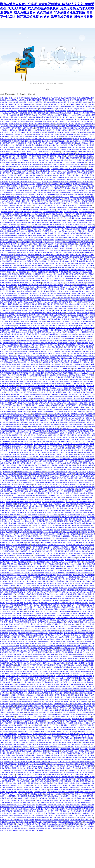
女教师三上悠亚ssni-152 (71, 538)
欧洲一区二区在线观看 (9, 429)
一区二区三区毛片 (45, 536)
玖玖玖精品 (20, 336)
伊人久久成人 (81, 265)
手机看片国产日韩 (84, 721)
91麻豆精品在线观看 (72, 165)
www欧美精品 (71, 313)
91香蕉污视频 (87, 446)
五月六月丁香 (37, 354)
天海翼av (36, 347)
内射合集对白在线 (6, 740)
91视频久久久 (90, 334)
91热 (67, 141)
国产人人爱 (37, 485)
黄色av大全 (35, 727)
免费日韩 (19, 665)
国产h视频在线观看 (75, 233)
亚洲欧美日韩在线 (15, 147)
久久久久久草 (48, 470)
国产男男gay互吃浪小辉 (67, 268)
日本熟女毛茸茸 (75, 702)
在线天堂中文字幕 (61, 386)
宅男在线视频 (12, 659)
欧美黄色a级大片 (73, 190)
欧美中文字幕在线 (25, 381)
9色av (62, 283)
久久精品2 (21, 356)
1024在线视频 (83, 197)
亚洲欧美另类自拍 (74, 646)
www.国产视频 (19, 119)
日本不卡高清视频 (53, 149)
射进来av (19, 588)
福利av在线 (43, 510)
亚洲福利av (19, 820)
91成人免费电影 (20, 495)
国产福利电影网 (88, 467)
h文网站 (40, 592)
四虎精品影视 (82, 227)
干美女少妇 (69, 253)
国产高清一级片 (21, 199)
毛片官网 (69, 225)
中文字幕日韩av (61, 500)
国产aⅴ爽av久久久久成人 (83, 547)
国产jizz (76, 109)
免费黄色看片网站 (46, 742)
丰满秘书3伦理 (35, 422)
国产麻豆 (3, 220)
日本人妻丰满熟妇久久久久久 (50, 727)
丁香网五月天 (15, 122)
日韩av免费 (33, 798)
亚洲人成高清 (88, 214)
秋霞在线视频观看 (88, 328)
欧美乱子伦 (76, 742)
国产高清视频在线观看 (87, 212)
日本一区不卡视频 (47, 315)
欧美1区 (34, 195)
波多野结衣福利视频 (73, 596)
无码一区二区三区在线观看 (83, 583)
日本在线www (9, 145)
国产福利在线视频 (74, 319)
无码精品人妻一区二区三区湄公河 (19, 203)
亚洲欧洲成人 (70, 571)
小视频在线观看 (8, 117)
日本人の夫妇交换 (50, 207)
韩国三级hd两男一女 (43, 216)
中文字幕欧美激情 (12, 525)
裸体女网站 (4, 281)
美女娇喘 (55, 270)
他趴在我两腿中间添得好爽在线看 (55, 102)
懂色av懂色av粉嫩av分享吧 (75, 764)
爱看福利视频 (7, 732)
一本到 (80, 497)
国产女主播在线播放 (59, 182)
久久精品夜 (50, 386)
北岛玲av (49, 760)
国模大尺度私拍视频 (33, 762)
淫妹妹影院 (37, 343)
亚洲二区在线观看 (18, 274)
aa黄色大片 (72, 343)
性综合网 (28, 682)
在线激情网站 (59, 229)
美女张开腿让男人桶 (42, 476)
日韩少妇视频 (70, 573)
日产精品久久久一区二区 (56, 805)
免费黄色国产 (65, 684)
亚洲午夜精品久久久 (41, 339)
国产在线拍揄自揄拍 (88, 534)
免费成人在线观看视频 (77, 220)
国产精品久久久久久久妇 (44, 250)
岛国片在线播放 (82, 343)
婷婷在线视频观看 (75, 523)
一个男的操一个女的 (83, 573)
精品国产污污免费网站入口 (23, 347)
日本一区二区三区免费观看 (52, 381)
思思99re (87, 362)
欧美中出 (77, 364)
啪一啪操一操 (89, 130)
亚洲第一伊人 (12, 107)
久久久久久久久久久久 (82, 180)
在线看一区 (63, 433)
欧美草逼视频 (22, 796)
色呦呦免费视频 (43, 390)
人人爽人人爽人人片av (42, 444)
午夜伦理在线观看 (51, 598)
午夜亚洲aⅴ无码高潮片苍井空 (14, 435)
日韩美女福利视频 (20, 255)
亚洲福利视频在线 (48, 416)
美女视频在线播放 (83, 439)
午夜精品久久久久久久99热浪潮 (30, 225)
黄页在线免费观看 (78, 719)
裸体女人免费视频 (39, 433)
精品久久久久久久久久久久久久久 (36, 336)
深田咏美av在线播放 (41, 491)
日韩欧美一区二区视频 (31, 482)
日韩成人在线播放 (72, 323)
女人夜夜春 (7, 165)
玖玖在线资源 (32, 818)
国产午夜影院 (34, 659)
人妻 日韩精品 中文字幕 (45, 319)
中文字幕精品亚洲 (86, 139)
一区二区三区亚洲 (75, 467)
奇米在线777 (20, 384)
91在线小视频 (55, 152)
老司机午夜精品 (86, 800)
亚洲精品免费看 (58, 513)
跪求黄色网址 (7, 457)
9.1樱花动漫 (8, 302)
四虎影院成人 (45, 422)
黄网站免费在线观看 (25, 235)
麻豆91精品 (75, 540)
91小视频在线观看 (60, 173)
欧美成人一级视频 (61, 319)
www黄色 (60, 489)
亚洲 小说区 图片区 (46, 285)
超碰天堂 (53, 233)
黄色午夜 (72, 154)
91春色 (74, 334)
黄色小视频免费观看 (73, 278)
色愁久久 (83, 257)
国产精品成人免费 (6, 721)
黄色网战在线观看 (24, 536)
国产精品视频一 (77, 562)
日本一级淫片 (27, 674)
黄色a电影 (39, 506)
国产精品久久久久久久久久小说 (53, 332)
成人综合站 (78, 274)
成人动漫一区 (31, 463)
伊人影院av (22, 800)
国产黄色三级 (34, 566)
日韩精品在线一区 (44, 811)
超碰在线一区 (61, 180)
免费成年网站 (15, 227)
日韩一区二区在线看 (47, 659)
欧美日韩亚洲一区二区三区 (15, 167)
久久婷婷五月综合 (6, 210)
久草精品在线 (83, 128)
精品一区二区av (27, 311)
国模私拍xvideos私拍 (54, 689)
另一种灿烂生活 (39, 607)
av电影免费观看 (19, 598)
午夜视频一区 (5, 687)
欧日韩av (58, 132)
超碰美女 (65, 220)
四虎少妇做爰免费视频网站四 (33, 532)
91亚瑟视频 (25, 467)
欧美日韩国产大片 (48, 571)
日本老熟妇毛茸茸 (52, 588)
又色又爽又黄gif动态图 (84, 770)
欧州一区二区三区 (31, 377)
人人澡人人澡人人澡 (53, 437)
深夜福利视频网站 (79, 300)
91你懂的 (70, 180)
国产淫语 (85, 104)
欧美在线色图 (90, 199)
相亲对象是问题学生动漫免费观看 (32, 122)
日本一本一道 (46, 349)
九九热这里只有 (88, 609)
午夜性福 (21, 149)
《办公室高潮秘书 (35, 156)
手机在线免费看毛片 (8, 336)
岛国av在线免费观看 (17, 137)
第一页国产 (65, 555)
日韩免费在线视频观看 (14, 506)
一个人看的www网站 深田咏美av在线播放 (35, 394)
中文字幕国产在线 (31, 143)
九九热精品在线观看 (19, 500)
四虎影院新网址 (33, 107)
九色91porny (63, 588)
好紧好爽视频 (64, 680)
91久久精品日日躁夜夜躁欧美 (27, 270)
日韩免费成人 (49, 635)
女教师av (87, 291)
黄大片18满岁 (85, 289)
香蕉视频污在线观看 (75, 102)
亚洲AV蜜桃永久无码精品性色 (28, 285)
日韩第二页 (5, 691)
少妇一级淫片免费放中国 (37, 220)
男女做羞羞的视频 (25, 130)
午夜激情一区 (70, 175)
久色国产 (67, 379)
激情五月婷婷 (17, 620)
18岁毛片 (87, 667)
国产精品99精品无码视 (58, 190)
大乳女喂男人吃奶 (80, 285)
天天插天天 (13, 356)
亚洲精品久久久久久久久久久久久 (37, 356)
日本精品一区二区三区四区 (85, 268)
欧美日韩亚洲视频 (45, 192)
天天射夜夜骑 (12, 111)
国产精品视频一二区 (46, 160)
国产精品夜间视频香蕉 (76, 195)
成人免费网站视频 (86, 676)
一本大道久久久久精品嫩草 (9, 113)
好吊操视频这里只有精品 (59, 424)
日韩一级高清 (84, 734)
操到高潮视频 (5, 171)
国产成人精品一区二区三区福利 (68, 403)
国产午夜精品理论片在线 (36, 199)
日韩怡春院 (54, 637)
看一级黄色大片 (89, 706)
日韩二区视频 (56, 238)
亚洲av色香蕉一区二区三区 (84, 137)
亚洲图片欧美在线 (49, 296)
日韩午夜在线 (75, 534)
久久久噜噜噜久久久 (73, 126)
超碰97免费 (48, 815)
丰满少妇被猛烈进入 (48, 474)
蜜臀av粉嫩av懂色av (43, 420)
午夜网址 (78, 818)
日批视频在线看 (6, 274)
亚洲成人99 (55, 137)
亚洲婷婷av (13, 240)
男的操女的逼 (84, 186)
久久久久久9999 (36, 629)
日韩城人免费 (25, 571)
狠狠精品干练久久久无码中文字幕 (14, 390)
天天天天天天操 (26, 437)
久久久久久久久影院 (51, 302)
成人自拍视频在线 (43, 540)
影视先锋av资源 (41, 246)
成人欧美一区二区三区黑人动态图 (41, 293)
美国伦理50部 (30, 807)
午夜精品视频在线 (54, 334)
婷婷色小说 (30, 162)
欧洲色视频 (39, 102)
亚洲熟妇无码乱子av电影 (46, 407)
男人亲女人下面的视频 (54, 579)
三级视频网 (40, 815)
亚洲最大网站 (5, 508)
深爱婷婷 (47, 424)
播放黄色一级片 (48, 240)
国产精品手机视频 (7, 119)
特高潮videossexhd (32, 137)
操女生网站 (44, 328)
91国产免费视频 (77, 528)
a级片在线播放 (80, 263)
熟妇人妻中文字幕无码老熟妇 (40, 622)
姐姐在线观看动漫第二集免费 (40, 169)
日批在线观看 (5, 265)
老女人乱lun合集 (89, 107)
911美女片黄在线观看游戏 (84, 122)
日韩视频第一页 (40, 104)
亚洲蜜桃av (40, 807)
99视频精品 (32, 691)
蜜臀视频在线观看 (61, 341)
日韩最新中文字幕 (76, 435)
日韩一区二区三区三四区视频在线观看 (79, 158)
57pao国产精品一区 (61, 289)
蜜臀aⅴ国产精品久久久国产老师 (36, 291)
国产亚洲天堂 (14, 704)
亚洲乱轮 (54, 422)
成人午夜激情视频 (48, 577)
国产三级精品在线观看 (21, 461)
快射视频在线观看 (61, 472)
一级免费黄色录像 (57, 216)
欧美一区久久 (70, 246)
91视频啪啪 (24, 109)
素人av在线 (54, 476)
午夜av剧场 (5, 742)
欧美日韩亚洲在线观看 (11, 474)
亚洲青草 (70, 474)
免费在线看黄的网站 (56, 366)
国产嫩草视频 (12, 257)
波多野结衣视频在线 (16, 476)
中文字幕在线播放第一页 (37, 111)
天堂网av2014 (35, 646)
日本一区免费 (51, 317)
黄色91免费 (11, 798)
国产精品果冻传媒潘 (19, 375)
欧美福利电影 (5, 577)
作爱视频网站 (34, 210)
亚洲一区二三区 (56, 300)
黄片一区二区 (7, 753)
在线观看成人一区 (54, 798)
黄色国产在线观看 (58, 141)
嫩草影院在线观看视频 (11, 422)
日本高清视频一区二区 (11, 749)
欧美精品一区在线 (47, 289)
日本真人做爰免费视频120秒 (57, 431)
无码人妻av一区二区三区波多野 (38, 154)
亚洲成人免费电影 (57, 420)
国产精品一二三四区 (28, 184)
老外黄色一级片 (27, 207)
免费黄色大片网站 (70, 293)
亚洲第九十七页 (6, 618)
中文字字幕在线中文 (37, 725)
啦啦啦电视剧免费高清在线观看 (40, 117)
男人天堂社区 (40, 455)
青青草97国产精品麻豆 (39, 545)
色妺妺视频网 (15, 437)
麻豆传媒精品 (77, 336)
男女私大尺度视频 (48, 167)
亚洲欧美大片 (20, 601)
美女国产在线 (67, 259)
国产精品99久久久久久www (60, 261)
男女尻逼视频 (30, 405)
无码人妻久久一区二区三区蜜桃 (83, 306)
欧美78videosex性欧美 (49, 274)
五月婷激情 (87, 394)
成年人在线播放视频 (43, 308)
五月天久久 (65, 736)
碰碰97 (50, 513)
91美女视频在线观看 (39, 431)
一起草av (75, 302)
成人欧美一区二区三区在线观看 (54, 265)
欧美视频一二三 (32, 633)
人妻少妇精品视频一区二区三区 (65, 315)
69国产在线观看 (48, 244)
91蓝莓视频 (20, 695)
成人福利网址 (51, 813)
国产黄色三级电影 (74, 177)
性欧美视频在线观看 (17, 420)
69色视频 (57, 409)
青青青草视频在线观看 (27, 418)
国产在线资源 (75, 495)
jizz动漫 (37, 238)
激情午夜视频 (83, 463)
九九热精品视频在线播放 (70, 257)
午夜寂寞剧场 (84, 444)
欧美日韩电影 (62, 375)
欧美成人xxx (20, 470)
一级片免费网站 (11, 465)
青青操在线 (13, 401)
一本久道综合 (5, 227)
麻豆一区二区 (58, 311)
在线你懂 (36, 132)
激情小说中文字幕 (83, 313)
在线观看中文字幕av (19, 250)
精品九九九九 (30, 695)
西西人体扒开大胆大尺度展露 (25, 216)
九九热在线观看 (76, 564)
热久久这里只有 (11, 792)
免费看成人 (7, 143)
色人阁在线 (85, 240)
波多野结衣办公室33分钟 (23, 212)
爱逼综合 (68, 803)
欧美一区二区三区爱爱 (85, 349)
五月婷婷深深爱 (16, 674)
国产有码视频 (24, 424)
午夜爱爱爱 (22, 633)
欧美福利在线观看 (40, 631)
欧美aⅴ (52, 693)
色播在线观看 (71, 590)
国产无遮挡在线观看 (56, 162)
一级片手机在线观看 (16, 205)
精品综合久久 (65, 613)
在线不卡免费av (50, 321)
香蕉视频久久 (12, 175)
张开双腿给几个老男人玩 (76, 182)
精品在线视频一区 (68, 147)
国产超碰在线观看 (11, 637)
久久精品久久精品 (87, 304)
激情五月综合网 (65, 298)
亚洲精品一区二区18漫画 (33, 470)
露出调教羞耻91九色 (31, 790)
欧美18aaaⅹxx (49, 242)
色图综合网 (14, 381)
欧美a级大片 (50, 708)
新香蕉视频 (56, 536)
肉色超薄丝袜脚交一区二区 (59, 154)
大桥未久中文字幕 (46, 697)
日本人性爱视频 (24, 304)
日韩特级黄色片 (25, 525)
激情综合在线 (11, 162)
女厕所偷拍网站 (60, 111)
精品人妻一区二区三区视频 (75, 510)
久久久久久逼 (84, 536)
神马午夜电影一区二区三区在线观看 (68, 328)
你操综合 (75, 536)
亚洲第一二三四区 (87, 156)
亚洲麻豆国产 (81, 455)
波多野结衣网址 (74, 755)
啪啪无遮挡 (11, 482)
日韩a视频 (91, 227)
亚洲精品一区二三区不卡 (20, 186)
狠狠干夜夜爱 (60, 175)
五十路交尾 (9, 654)
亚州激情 (91, 532)
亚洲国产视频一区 (12, 676)
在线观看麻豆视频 (52, 433)
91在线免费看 (21, 162)
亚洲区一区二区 (78, 259)
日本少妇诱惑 (74, 117)
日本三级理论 (84, 134)
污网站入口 (33, 272)
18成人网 (73, 439)
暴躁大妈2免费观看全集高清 (17, 828)
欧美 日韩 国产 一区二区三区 (10, 132)
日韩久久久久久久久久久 (51, 283)
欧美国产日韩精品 (51, 706)
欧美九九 (76, 139)
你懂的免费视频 (52, 624)
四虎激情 (41, 257)
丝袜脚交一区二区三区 (84, 687)
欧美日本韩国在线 (52, 128)
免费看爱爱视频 (67, 139)
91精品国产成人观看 (63, 534)
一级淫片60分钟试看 (73, 156)
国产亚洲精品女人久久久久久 (54, 253)
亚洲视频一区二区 (62, 519)
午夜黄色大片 (42, 195)
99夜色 (5, 147)
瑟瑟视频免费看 (22, 156)
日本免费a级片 (67, 381)
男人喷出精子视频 (27, 339)
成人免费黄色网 (75, 296)
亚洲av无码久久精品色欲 (67, 422)
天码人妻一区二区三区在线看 (35, 429)
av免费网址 (55, 562)
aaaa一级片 (64, 149)
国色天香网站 (58, 285)
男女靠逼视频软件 (49, 379)
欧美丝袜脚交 (15, 729)
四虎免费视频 (63, 195)
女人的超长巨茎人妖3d (8, 586)
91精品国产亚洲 (49, 186)
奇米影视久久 (41, 180)
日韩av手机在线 (49, 768)
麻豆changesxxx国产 (10, 558)
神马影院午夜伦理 (18, 141)
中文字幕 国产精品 (77, 706)
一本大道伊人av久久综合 (81, 113)
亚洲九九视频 (46, 757)
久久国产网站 (65, 485)
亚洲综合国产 (17, 446)
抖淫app (12, 742)
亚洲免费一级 (36, 571)
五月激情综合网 (41, 805)
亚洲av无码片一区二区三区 (65, 124)
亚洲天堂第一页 (14, 109)
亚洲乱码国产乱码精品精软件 (84, 738)
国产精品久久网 (54, 491)
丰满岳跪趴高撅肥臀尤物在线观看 (71, 192)
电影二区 (36, 188)
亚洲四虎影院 (45, 238)
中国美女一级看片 (7, 212)
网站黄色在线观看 (55, 564)
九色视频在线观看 (65, 272)
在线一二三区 (22, 575)
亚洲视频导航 (9, 328)
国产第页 (19, 609)
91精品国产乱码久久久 (42, 177)
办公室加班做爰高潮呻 (54, 397)
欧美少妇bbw (36, 171)
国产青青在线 (43, 523)
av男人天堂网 (84, 390)
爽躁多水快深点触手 (80, 369)
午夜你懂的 (75, 768)
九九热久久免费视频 (83, 476)
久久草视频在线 (41, 695)
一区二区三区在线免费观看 (65, 218)
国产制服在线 (82, 427)
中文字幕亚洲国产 (70, 405)
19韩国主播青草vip (36, 424)
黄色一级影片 (5, 702)
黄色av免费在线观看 (47, 457)
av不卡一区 (13, 648)
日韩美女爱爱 (54, 674)
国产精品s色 (13, 510)
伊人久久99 (27, 399)
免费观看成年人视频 (78, 457)
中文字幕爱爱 (17, 669)
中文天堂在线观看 (48, 500)
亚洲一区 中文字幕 (84, 401)
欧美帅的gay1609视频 (54, 220)
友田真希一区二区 (66, 656)
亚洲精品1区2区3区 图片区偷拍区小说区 (64, 478)
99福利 (63, 586)
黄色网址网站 (14, 281)
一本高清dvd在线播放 (10, 296)
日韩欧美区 (20, 779)
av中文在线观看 (77, 379)
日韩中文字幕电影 (21, 480)
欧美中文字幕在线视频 (87, 366)
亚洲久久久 (82, 281)
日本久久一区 (34, 714)
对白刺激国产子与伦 (39, 414)
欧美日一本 (79, 794)
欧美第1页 (35, 536)
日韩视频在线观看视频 (68, 143)
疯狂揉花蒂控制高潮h (49, 156)
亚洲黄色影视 (52, 195)
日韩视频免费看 (49, 506)
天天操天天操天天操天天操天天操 (43, 525)
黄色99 (8, 693)
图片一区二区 (38, 207)
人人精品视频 (36, 551)
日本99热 (66, 115)
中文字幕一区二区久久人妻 (73, 543)
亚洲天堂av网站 (61, 392)
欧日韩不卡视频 (35, 373)
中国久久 (29, 283)
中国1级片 (69, 248)
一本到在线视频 (76, 115)
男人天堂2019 (11, 532)
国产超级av (91, 427)
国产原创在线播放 (62, 296)
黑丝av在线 (4, 124)
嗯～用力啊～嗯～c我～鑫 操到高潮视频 (14, 158)
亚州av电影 (32, 564)
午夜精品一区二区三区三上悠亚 (73, 130)
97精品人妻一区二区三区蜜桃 (17, 397)
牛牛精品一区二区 (36, 379)
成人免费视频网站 (40, 235)
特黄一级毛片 (51, 654)
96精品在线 (75, 749)
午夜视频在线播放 (63, 439)
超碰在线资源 (66, 334)
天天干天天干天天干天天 (85, 373)
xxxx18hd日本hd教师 (58, 622)
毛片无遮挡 (59, 549)
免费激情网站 (88, 250)
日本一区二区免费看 (11, 450)
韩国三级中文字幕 (66, 184)
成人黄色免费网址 (52, 607)
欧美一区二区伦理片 (34, 500)
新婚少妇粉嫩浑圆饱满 (11, 343)
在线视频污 (58, 115)
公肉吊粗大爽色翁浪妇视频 (36, 568)
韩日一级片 (33, 504)
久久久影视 (49, 435)
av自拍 (67, 197)
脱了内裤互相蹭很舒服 (30, 160)
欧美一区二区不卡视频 (65, 109)
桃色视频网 (87, 704)
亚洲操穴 (13, 515)
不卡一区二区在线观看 (21, 169)
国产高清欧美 (73, 347)
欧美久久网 (54, 326)
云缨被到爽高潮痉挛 (21, 723)
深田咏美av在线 (49, 124)
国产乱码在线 (65, 515)
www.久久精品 (54, 603)
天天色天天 (55, 811)
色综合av (31, 102)
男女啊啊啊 (83, 532)
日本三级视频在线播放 (27, 560)
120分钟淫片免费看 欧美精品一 (17, 298)
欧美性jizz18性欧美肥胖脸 (18, 102)
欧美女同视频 (63, 270)
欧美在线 (75, 635)
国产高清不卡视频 (11, 149)
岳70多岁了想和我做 (74, 753)
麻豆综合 (57, 530)
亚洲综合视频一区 (82, 375)
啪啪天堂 (3, 830)
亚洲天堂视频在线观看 (84, 566)
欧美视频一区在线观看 (66, 792)
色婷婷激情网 (22, 489)
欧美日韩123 (29, 497)
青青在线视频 (58, 293)
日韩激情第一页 (62, 207)
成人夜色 (32, 528)
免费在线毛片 (85, 495)
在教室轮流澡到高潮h (76, 708)
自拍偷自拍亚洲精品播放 (62, 351)
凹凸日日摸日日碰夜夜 (66, 274)
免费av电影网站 (38, 399)
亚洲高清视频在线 (20, 568)
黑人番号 (10, 216)
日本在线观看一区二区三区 (22, 369)
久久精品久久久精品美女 (50, 485)
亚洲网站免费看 (43, 113)
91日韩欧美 (73, 682)
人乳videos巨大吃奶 (75, 394)
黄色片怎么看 (7, 311)
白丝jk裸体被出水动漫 (63, 768)
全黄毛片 (33, 306)
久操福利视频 (22, 111)
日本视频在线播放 (58, 828)
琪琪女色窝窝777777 (19, 768)
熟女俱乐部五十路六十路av (62, 442)
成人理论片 (39, 119)
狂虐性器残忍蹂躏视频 (77, 270)
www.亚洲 (60, 379)
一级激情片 (75, 549)
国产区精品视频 (16, 171)
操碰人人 (7, 635)
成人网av (72, 609)
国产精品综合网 (48, 229)
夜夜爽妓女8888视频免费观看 (25, 248)
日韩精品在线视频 (77, 420)
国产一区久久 (50, 122)
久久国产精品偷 (22, 287)
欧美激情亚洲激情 (58, 502)
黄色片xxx (58, 242)
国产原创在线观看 (86, 549)
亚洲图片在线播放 (15, 124)
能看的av (76, 757)
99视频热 (31, 575)
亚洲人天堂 (38, 205)
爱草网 (75, 463)
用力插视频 (7, 128)
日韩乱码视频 (46, 590)
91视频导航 (34, 519)
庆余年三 (14, 813)
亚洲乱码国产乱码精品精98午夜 (15, 259)
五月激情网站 (45, 330)
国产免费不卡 (87, 641)
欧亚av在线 (30, 800)
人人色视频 (83, 796)
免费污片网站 (25, 227)
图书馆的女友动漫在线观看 (39, 676)
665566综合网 (13, 684)
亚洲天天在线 (56, 171)
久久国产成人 (48, 278)
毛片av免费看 (14, 321)
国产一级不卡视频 (50, 663)
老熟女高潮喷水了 (38, 242)
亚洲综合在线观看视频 (77, 167)
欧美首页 (21, 523)
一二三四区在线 (69, 489)
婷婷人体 (86, 102)
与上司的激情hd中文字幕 (67, 373)
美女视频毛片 (87, 233)
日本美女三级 (86, 433)
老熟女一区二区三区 (38, 197)
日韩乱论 (20, 431)
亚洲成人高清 (34, 360)
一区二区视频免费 (46, 605)
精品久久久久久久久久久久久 (26, 319)
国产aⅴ (42, 435)
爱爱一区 (82, 339)
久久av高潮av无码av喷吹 (58, 339)
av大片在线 (26, 446)
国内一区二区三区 (82, 601)
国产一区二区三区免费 (33, 141)
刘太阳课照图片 (73, 725)
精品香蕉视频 (58, 521)
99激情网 (75, 437)
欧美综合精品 (33, 723)
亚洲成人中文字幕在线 (21, 373)
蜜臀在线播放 (41, 418)
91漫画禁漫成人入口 (71, 276)
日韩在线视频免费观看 (28, 540)
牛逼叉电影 (90, 442)
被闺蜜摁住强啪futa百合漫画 (10, 214)
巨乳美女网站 (81, 422)
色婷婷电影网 (9, 495)
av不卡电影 (50, 472)
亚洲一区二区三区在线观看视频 (75, 633)
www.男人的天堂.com (33, 384)
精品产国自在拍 (22, 223)
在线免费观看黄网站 (22, 328)
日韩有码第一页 (59, 596)
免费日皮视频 (51, 180)
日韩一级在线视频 (49, 777)
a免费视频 (68, 216)
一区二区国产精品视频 (53, 257)
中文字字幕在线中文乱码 (40, 326)
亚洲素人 (60, 384)
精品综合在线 (14, 379)
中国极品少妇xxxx (42, 772)
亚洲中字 (9, 169)
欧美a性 (42, 109)
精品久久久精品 (73, 308)
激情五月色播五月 (64, 414)
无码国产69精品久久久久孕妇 (48, 427)
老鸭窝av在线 (30, 579)
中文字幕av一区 (11, 104)
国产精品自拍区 (55, 751)
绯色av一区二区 (43, 515)
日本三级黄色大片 (42, 162)
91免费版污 (64, 523)
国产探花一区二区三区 (15, 414)
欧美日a (63, 448)
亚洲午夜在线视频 (67, 727)
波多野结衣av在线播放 (84, 152)
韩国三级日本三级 (54, 723)
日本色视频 (4, 109)
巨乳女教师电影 (63, 783)
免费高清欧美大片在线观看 (56, 313)
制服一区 (54, 268)
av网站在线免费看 (25, 684)
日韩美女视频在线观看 (15, 246)
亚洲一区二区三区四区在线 (68, 128)
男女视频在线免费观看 (68, 491)
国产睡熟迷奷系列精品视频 (18, 182)
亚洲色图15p (69, 384)
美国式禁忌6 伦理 (36, 442)
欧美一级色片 (89, 708)
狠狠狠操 (29, 188)
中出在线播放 (64, 796)
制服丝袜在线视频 (66, 594)
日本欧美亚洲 (78, 362)
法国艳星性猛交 (73, 339)
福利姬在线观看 (71, 244)
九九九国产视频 (59, 345)
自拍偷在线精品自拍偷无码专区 (42, 740)
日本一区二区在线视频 (27, 392)
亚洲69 (41, 321)
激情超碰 (41, 371)
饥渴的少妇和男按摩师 (21, 345)
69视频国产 (5, 360)
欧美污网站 (13, 783)
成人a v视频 (63, 624)
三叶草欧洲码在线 (70, 162)
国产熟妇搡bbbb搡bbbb (26, 177)
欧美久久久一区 (10, 596)
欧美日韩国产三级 (16, 126)
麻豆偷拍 (64, 238)
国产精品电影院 (21, 253)
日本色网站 (90, 263)
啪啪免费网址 (82, 162)
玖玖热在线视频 (74, 304)
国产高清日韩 (71, 770)
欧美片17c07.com (56, 444)
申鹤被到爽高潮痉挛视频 (34, 265)
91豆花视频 (31, 250)
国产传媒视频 (40, 128)
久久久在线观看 (31, 513)
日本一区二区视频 (72, 203)
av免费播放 (81, 334)
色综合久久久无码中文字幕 (66, 487)
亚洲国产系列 (15, 687)
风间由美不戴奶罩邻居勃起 (15, 502)
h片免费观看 (12, 270)
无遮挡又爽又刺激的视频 (36, 708)
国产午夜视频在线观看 (47, 534)
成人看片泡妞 (81, 145)
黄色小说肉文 (29, 493)
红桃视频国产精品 (79, 311)
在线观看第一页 (25, 474)
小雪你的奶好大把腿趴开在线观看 (33, 165)
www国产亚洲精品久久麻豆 (71, 171)
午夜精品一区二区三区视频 (23, 710)
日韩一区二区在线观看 (42, 190)
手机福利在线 (36, 577)
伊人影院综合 (11, 287)
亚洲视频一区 (54, 785)
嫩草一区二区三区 (40, 115)
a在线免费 (43, 656)
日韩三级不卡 (22, 515)
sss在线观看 (26, 573)
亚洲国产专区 (67, 300)
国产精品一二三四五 (66, 137)
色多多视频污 (9, 192)
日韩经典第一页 (59, 278)
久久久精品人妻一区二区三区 (73, 661)
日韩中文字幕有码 (38, 803)
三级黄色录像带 (42, 564)
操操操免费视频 (18, 497)
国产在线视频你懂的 (41, 147)
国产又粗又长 (73, 472)
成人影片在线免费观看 (25, 104)
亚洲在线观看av (6, 330)
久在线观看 (29, 607)
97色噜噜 (57, 107)
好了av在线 (5, 646)
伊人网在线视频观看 (47, 132)
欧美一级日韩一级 (24, 637)
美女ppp (20, 240)
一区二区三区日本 (25, 826)
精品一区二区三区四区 (42, 300)
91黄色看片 (83, 493)
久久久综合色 (24, 379)
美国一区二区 (64, 712)
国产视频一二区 (37, 244)
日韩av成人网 (30, 521)
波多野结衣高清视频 (52, 517)
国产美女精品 (51, 495)
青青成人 (67, 210)
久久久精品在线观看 (56, 390)
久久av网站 (43, 401)
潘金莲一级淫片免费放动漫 (51, 223)
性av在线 (62, 126)
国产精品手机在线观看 (81, 184)
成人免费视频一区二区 (61, 435)
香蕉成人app (28, 302)
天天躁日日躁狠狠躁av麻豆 (9, 418)
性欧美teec (59, 186)
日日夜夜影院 (63, 326)
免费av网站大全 (45, 360)
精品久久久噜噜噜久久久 (54, 199)
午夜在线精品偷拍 (63, 813)
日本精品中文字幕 (14, 197)
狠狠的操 (79, 214)
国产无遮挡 (38, 240)
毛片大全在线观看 (62, 480)
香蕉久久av (4, 684)
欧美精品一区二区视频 (52, 119)
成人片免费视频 (48, 255)
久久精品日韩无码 (20, 180)
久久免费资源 (59, 412)
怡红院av (12, 470)
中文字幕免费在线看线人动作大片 (36, 334)
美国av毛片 (50, 341)
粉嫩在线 (12, 384)
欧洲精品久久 (68, 356)
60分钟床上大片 (29, 815)
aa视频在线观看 (22, 362)
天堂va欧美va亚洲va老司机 (28, 321)
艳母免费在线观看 (25, 281)
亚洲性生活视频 (65, 459)
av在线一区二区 (40, 689)
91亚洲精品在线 (13, 366)
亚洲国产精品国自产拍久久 (72, 579)
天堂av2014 (28, 414)
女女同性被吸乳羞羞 (50, 822)
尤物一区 (19, 412)
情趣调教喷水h (11, 656)
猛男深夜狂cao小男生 (45, 745)
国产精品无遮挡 (44, 137)
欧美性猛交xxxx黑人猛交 (40, 693)
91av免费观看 (82, 244)
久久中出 (50, 173)
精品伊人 (51, 115)
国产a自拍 (14, 130)
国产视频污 (23, 358)
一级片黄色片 (82, 412)
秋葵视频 (74, 401)
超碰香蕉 (3, 270)
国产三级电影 (11, 717)
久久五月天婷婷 (32, 543)
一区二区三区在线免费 (60, 482)
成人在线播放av (29, 128)
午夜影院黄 (42, 377)
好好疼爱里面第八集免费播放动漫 (67, 134)
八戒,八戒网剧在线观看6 (66, 822)
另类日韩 (7, 547)
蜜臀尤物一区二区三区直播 (37, 287)
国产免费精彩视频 (85, 302)
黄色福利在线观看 (9, 609)
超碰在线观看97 (19, 721)
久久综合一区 (85, 235)
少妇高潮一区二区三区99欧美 (75, 283)
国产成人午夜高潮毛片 (11, 225)
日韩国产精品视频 (7, 229)
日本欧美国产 (86, 803)
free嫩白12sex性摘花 (58, 169)
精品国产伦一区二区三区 (14, 433)
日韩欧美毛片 (45, 188)
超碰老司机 (79, 639)
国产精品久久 (81, 345)
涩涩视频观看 (88, 111)
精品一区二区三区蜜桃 (72, 450)
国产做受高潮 (82, 590)
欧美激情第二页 (74, 205)
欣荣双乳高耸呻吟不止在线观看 (61, 113)
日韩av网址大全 (67, 689)
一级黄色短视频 (35, 757)
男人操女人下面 (28, 238)
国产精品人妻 (47, 182)
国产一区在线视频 (18, 143)
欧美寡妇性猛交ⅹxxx (71, 366)
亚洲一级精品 (18, 302)
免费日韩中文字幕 (57, 330)
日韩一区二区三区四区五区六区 (49, 139)
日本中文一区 (68, 199)
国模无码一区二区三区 (51, 304)
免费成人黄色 (49, 134)
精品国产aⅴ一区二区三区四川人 (15, 491)
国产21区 (51, 323)
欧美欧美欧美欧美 (17, 693)
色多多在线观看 (30, 218)
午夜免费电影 (34, 109)
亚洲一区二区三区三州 (8, 139)
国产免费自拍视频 (39, 472)
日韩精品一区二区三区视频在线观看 (55, 467)
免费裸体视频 (39, 493)
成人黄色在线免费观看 (72, 330)
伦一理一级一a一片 (32, 192)
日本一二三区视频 (73, 235)
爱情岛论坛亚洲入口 (52, 459)
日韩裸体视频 (52, 287)
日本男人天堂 (84, 577)
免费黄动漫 (77, 253)
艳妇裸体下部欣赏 (7, 255)
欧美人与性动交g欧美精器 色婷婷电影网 (29, 278)
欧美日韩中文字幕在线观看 (56, 568)
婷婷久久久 (74, 197)
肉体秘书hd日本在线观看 (56, 246)
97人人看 (73, 680)
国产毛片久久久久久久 (49, 373)
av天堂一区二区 (56, 347)
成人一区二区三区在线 (35, 253)
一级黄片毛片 (78, 381)
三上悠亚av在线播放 (71, 390)
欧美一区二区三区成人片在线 (28, 510)
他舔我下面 (4, 384)
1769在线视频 (87, 480)
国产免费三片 (65, 517)
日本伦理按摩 (90, 740)
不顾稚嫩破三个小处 (16, 493)
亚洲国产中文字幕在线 (63, 457)
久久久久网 (91, 386)
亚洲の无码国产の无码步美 (49, 126)
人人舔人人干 (63, 104)
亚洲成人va (22, 175)
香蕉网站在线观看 (83, 326)
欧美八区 (83, 725)
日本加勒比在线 (42, 586)
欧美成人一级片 (51, 109)
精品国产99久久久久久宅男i (56, 770)
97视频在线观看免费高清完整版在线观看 (67, 760)
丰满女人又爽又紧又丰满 (84, 218)
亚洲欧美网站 (65, 530)
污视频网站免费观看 (35, 255)
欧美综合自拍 (28, 190)
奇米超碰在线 (73, 588)
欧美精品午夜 (55, 358)
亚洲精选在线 (56, 364)
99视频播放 (4, 306)
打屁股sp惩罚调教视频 (48, 646)
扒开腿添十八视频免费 (18, 154)
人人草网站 (47, 592)
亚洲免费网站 (46, 171)
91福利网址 (26, 171)
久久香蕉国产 (29, 205)
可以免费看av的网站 (81, 356)
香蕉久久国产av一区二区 (37, 508)
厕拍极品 (41, 543)
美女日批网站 (66, 536)
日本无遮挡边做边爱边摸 (40, 203)
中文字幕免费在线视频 (39, 626)
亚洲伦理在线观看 (70, 693)
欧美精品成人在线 (86, 261)
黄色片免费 (75, 616)
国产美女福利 (59, 240)
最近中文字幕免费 (38, 517)
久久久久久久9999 (20, 261)
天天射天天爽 (80, 160)
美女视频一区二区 (60, 605)
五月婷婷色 (57, 306)
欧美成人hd (8, 463)
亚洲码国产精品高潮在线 (35, 459)
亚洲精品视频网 (32, 427)
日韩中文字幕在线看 (10, 523)
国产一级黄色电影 (29, 616)
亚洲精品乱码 (72, 500)
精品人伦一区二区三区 (87, 117)
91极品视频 (10, 399)
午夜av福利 (89, 182)
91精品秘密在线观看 (56, 405)
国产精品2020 (63, 287)
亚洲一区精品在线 (89, 564)
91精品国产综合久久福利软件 (71, 409)
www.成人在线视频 (36, 186)
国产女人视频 (37, 212)
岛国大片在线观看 (67, 723)
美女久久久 (19, 399)
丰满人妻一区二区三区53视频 (32, 152)
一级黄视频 (32, 828)
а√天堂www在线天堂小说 (67, 678)
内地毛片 (54, 540)
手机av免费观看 (52, 104)
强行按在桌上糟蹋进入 (73, 240)
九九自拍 (46, 450)
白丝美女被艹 (80, 489)
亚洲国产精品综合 (36, 822)
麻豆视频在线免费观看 (53, 429)
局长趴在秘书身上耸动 (14, 152)
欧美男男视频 (28, 300)
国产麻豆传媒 (53, 336)
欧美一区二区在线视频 (79, 530)
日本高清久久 (87, 418)
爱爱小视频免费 (67, 364)
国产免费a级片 (9, 549)
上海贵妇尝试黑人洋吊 (53, 371)
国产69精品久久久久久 (24, 354)
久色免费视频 (66, 306)
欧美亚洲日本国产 (11, 244)
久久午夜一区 (9, 134)
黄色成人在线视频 (22, 504)
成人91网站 (27, 431)
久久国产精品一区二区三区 (9, 308)
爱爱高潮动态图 (8, 607)
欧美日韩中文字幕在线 (68, 145)
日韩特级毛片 (33, 489)
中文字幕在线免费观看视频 (73, 388)
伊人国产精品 (45, 347)
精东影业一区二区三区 (71, 444)
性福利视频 (84, 403)
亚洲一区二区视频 (36, 412)
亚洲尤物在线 (60, 225)
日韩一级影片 (20, 712)
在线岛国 (7, 553)
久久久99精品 (5, 674)
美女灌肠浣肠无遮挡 (48, 362)
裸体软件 (80, 680)
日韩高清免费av (17, 128)
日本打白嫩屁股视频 (62, 710)
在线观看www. (47, 824)
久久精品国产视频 (68, 132)
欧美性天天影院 (74, 659)
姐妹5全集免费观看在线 (62, 250)
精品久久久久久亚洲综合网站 (85, 124)
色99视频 (89, 220)
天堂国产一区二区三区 (27, 308)
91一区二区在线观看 (37, 747)
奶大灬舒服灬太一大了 (84, 560)
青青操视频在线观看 (88, 321)
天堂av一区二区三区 (34, 259)
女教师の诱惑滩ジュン (75, 111)
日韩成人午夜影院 (88, 253)
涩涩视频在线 (40, 721)
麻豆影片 (12, 772)
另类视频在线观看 (39, 437)
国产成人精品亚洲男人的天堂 (19, 519)
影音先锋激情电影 (30, 811)
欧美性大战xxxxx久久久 (65, 583)
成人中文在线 (63, 755)
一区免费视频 (77, 107)
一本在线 (14, 562)
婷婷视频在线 (63, 343)
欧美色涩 (75, 223)
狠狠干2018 (72, 341)
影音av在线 (84, 757)
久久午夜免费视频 (44, 270)
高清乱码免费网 (27, 485)
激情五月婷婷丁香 (81, 629)
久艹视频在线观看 (56, 446)
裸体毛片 (19, 532)
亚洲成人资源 (32, 745)
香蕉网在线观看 (84, 714)
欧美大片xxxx (12, 575)
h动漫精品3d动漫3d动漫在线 (14, 231)
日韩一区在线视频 (12, 392)
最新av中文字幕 (34, 330)
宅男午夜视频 (46, 364)
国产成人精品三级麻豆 (57, 248)
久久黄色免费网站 (85, 276)
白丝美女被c (83, 323)
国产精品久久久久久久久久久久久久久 (64, 360)
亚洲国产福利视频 (79, 470)
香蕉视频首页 (61, 474)
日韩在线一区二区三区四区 (56, 235)
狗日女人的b (72, 497)
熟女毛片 (56, 192)
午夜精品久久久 (8, 459)
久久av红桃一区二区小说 (14, 190)
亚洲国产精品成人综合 (17, 579)
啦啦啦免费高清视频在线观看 (81, 504)
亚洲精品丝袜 (75, 626)
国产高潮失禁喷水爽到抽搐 (62, 781)
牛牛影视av (11, 319)
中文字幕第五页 (49, 175)
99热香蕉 (20, 429)
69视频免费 (78, 392)
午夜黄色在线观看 (71, 412)
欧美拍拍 (56, 547)
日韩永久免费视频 (54, 652)
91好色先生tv (69, 513)
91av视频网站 (29, 231)
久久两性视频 (15, 184)
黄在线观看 (19, 478)
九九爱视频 (90, 225)
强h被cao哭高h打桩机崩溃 (65, 777)
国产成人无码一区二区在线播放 (35, 149)
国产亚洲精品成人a (17, 218)
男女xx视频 (82, 293)
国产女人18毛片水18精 (31, 126)
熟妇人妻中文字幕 (35, 416)
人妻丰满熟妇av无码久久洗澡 (36, 173)
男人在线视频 (32, 581)
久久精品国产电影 (32, 601)
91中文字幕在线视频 (24, 139)
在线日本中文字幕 (35, 158)
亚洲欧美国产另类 (9, 472)
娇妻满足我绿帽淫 (51, 747)
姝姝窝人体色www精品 (34, 175)
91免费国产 (4, 102)
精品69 (16, 740)
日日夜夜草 (90, 347)
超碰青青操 (84, 538)
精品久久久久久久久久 (49, 343)
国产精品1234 (61, 407)
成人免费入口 (47, 141)
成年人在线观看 (10, 775)
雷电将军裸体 (38, 302)
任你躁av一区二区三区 (66, 465)
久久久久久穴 (20, 263)
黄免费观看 (50, 111)
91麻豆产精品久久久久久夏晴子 (12, 300)
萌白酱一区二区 (26, 132)
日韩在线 (82, 347)
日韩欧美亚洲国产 (24, 242)
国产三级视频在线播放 (29, 687)
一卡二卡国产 (32, 515)
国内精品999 (63, 394)
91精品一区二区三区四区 (70, 532)
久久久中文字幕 (23, 293)
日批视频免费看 (65, 749)
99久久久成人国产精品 (82, 248)
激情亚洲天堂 (70, 828)
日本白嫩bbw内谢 (40, 792)
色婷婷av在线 (35, 201)
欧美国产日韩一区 (65, 302)
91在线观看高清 (35, 323)
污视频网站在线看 (14, 631)
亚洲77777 (71, 160)
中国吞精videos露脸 (70, 740)
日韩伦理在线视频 (65, 528)
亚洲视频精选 (86, 364)
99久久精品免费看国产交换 (46, 218)
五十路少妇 (5, 126)
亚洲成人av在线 (71, 169)
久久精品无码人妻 (38, 130)
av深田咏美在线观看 (21, 272)
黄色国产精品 (68, 369)
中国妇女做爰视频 (36, 304)
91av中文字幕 (19, 192)
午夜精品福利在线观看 (61, 671)
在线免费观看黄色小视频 (28, 113)
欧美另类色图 (48, 671)
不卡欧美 (12, 276)
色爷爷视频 (14, 702)
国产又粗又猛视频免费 (22, 738)
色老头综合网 (21, 818)
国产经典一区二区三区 (60, 117)
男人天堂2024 (25, 646)
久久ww (35, 603)
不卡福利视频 (20, 291)
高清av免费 (18, 238)
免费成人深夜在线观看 (73, 229)
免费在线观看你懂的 (16, 592)
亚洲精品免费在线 (82, 732)
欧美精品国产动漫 (81, 513)
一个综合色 (81, 558)
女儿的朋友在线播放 (34, 296)
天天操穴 (54, 177)
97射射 (76, 186)
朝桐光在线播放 (45, 145)
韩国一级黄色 (48, 412)
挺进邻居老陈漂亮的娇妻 (72, 521)
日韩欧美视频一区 (89, 210)
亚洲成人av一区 (32, 667)
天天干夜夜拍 (29, 115)
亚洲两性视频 (84, 203)
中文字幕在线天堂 (22, 276)
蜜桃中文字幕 (40, 588)
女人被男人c (60, 214)
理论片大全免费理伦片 (33, 167)
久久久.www (4, 493)
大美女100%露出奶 (39, 369)
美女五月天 (31, 180)
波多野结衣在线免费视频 (54, 543)
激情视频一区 (11, 504)
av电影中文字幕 (70, 601)
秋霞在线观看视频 (27, 631)
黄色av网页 (82, 397)
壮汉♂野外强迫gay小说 (9, 536)
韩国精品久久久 (79, 199)
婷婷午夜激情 (33, 351)
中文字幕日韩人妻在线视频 (60, 188)
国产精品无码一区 (39, 553)
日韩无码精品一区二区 (11, 341)
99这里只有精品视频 (17, 265)
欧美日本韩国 (71, 265)
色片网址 (9, 497)
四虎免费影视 (33, 403)
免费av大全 (27, 195)
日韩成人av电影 (10, 412)
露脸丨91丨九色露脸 (28, 641)
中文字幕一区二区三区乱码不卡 (47, 528)
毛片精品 (22, 188)
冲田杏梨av (78, 119)
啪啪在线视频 (34, 328)
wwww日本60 (52, 414)
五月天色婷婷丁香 (40, 613)
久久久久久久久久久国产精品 (79, 354)
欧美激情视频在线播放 (8, 431)
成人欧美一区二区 (79, 442)
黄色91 (90, 437)
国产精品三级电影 (74, 104)
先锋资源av (57, 714)
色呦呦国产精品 (32, 261)
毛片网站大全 (44, 603)
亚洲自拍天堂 (67, 470)
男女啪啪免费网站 (25, 366)
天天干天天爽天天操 (53, 721)
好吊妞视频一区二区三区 (54, 276)
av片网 (67, 461)
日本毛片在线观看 (31, 257)
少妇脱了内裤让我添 (76, 291)
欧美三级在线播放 (24, 364)
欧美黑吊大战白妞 (52, 184)
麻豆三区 (34, 637)
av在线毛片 (19, 671)
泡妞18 (53, 641)
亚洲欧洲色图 (45, 465)
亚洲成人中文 (59, 197)
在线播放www (17, 616)
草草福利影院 (12, 293)
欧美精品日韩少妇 (30, 478)
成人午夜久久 (43, 143)
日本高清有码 (90, 416)
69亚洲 (66, 820)
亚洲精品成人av (75, 141)
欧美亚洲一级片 (82, 315)
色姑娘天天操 (32, 390)
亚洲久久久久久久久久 (31, 457)
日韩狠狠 (17, 613)
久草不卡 (43, 341)
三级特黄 (72, 207)
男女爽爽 (30, 491)
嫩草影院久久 (77, 216)
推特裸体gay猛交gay (17, 521)
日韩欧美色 (64, 304)
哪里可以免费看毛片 (22, 117)
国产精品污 (10, 195)
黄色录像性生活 (32, 794)
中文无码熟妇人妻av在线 (44, 521)
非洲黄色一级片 (19, 405)
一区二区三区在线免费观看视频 (28, 656)
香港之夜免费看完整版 (57, 203)
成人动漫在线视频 (43, 478)
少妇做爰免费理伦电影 (85, 169)
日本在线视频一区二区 (51, 205)
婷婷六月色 (55, 145)
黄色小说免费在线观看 (70, 242)
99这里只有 (25, 407)
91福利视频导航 (27, 147)
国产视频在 (86, 809)
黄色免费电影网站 (54, 631)
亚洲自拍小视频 (66, 107)
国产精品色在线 (49, 639)
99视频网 (83, 165)
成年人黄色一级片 (55, 147)
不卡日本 (86, 119)
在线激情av (17, 311)
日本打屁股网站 (21, 233)
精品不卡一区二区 (37, 134)
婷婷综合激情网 (86, 205)
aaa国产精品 (20, 173)
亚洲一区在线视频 (48, 158)
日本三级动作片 (83, 631)
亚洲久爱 (47, 794)
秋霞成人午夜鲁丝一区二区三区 (68, 317)
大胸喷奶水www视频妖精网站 (19, 306)
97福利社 (26, 412)
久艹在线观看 (37, 332)
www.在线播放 (85, 452)
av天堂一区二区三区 (52, 493)
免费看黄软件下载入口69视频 (58, 291)
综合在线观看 (51, 575)
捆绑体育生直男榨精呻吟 (14, 811)
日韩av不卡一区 (23, 777)
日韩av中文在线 (42, 616)
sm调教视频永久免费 (62, 255)
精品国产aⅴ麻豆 (14, 444)
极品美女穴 (84, 308)
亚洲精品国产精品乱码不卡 (31, 289)
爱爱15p (41, 794)
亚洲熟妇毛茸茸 (76, 210)
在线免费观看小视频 (39, 313)
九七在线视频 (30, 119)
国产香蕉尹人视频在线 (9, 388)
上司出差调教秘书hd (68, 152)
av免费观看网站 (11, 796)
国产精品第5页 (29, 476)
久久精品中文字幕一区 (18, 663)
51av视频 (55, 788)
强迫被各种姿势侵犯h (21, 210)
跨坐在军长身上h (81, 231)
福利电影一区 (40, 231)
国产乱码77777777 (51, 231)
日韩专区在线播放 (18, 283)
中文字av (21, 257)
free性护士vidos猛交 (63, 321)
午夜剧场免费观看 (42, 248)
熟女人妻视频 (89, 699)
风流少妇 (62, 427)
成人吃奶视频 (47, 502)
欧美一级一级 (73, 482)
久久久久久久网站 (7, 201)
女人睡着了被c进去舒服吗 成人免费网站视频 (20, 755)
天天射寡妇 (25, 268)
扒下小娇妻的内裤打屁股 (24, 555)
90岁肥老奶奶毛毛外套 (24, 760)
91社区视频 (83, 555)
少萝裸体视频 (48, 665)
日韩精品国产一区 (57, 450)
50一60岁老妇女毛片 (59, 753)
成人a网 (90, 265)
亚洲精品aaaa (25, 197)
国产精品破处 (22, 107)
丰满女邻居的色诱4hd (19, 618)
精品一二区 (61, 156)
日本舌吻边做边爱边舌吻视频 (53, 212)
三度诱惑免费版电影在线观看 (36, 409)
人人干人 (44, 323)
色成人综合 (59, 693)
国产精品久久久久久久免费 (17, 317)
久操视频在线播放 (52, 609)
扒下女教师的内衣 (35, 223)
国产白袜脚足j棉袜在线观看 (59, 667)
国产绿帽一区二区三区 (10, 358)
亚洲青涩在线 (16, 165)
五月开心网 (68, 704)
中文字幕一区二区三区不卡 (65, 122)
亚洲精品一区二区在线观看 (19, 315)
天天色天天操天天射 (49, 629)
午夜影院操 (57, 504)
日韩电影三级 (24, 697)
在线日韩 (67, 420)
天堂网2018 (26, 669)
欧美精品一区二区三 (70, 397)
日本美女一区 (11, 439)
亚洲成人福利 (89, 384)
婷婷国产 (49, 165)
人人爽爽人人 (11, 354)
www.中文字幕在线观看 (41, 674)
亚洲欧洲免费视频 (48, 225)
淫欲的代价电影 (72, 622)
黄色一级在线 (85, 177)
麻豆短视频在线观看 (65, 650)
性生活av (37, 497)
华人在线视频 (57, 538)
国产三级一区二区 (82, 154)
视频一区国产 (85, 330)
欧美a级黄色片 (80, 723)
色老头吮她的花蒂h (62, 167)
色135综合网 (65, 798)
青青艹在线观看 (59, 165)
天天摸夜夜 (64, 205)
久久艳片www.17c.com (66, 231)
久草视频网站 (24, 422)
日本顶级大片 (83, 635)
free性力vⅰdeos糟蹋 (67, 119)
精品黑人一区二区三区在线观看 (80, 712)
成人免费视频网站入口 (33, 644)
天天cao (60, 388)
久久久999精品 (81, 386)
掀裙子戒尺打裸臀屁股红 (56, 227)
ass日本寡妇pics (82, 143)
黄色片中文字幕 (47, 704)
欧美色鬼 (47, 152)
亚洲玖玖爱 (74, 734)
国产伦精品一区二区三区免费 (32, 124)
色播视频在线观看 (46, 107)
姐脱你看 (12, 233)
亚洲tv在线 (14, 639)
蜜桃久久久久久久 (56, 263)
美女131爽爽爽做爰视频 (15, 115)
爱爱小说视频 (87, 216)
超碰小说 (55, 298)
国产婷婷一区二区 (60, 160)
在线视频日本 (70, 214)
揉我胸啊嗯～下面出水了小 (42, 281)
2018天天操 (7, 442)
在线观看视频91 (58, 820)
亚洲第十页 (50, 197)
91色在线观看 (88, 639)
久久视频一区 (66, 437)
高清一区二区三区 (43, 611)
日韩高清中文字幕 (74, 433)
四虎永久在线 (5, 184)
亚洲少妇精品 (37, 381)
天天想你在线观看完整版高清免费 (31, 450)
